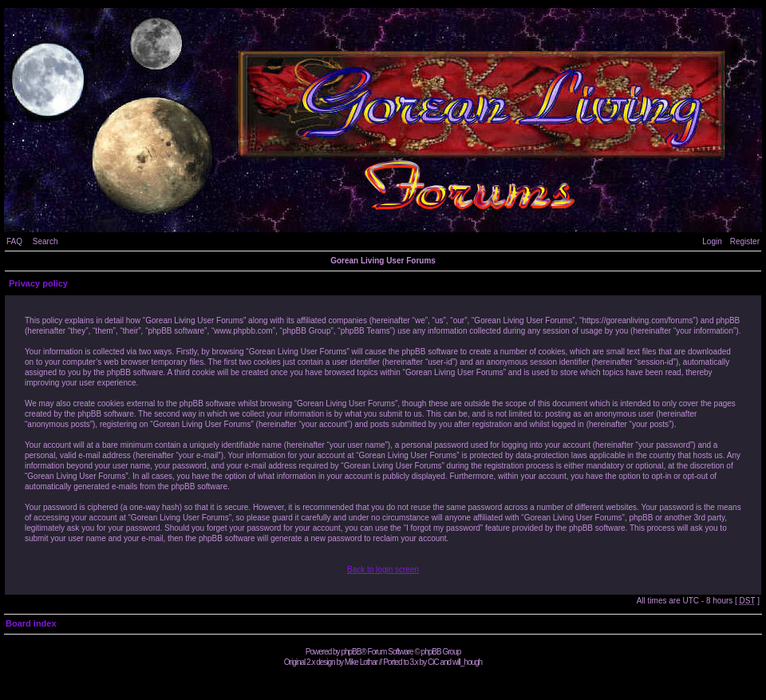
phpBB (351, 652)
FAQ (14, 241)
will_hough (467, 662)
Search (45, 241)
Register (745, 241)
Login (712, 241)
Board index (31, 623)
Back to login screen (383, 569)
